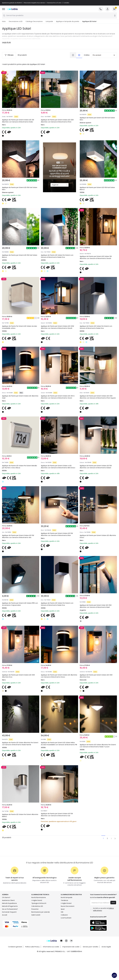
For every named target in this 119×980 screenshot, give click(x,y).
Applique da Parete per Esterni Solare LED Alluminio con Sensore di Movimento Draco (59, 676)
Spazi (63, 909)
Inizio (4, 21)
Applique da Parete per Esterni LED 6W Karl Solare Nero (97, 119)
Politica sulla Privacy (32, 947)
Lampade (49, 21)
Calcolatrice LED (37, 906)
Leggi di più (6, 42)
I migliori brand (37, 900)
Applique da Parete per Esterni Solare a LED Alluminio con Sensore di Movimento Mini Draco (58, 467)
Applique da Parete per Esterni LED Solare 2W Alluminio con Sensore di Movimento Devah (96, 257)
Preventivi (35, 909)
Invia (113, 903)
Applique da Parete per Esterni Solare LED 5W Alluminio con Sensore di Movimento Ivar (57, 815)
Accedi (5, 915)
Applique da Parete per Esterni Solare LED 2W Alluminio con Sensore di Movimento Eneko (18, 121)
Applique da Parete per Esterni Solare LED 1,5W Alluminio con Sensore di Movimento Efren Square (98, 397)
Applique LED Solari (89, 21)
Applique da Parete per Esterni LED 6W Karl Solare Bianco (97, 188)
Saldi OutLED (36, 915)
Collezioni (64, 915)
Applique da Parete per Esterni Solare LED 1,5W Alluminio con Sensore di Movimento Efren (57, 121)
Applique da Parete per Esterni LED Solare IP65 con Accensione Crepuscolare (20, 604)
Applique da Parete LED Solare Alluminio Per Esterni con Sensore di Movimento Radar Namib (20, 744)
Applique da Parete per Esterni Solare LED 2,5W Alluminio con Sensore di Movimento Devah (57, 327)
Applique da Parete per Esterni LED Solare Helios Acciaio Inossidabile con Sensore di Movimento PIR (59, 744)
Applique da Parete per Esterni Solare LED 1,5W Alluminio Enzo (18, 676)
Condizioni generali (15, 947)
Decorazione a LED (16, 21)
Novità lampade (67, 897)
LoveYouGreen (66, 918)
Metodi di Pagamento (10, 906)
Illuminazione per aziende (41, 912)
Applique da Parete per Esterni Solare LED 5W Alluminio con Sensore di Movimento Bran (57, 534)
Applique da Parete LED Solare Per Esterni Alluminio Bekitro (20, 815)
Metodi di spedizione (9, 903)
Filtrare (9, 55)
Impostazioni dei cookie (71, 947)
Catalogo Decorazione (34, 21)
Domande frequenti (9, 912)
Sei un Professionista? (10, 909)
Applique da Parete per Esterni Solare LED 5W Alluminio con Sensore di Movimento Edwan (96, 467)
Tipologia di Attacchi (39, 903)
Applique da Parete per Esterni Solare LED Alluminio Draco (98, 536)
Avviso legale (106, 947)
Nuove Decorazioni (68, 906)
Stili (62, 912)
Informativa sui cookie (51, 947)
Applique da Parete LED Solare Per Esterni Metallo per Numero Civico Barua (20, 467)
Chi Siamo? (6, 897)
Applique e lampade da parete (68, 21)
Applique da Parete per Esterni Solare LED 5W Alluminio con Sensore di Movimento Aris (18, 536)
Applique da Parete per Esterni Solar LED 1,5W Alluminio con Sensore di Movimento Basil (96, 606)
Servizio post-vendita (91, 947)
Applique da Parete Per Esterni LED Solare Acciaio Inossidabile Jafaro (20, 327)
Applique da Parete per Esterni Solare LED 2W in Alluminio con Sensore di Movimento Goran (58, 397)
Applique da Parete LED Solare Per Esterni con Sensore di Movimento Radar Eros (57, 256)
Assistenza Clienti (8, 900)
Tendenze (64, 900)
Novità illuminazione (39, 897)
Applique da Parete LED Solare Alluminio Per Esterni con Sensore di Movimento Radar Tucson (98, 746)
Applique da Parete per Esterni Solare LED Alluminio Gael (20, 397)
